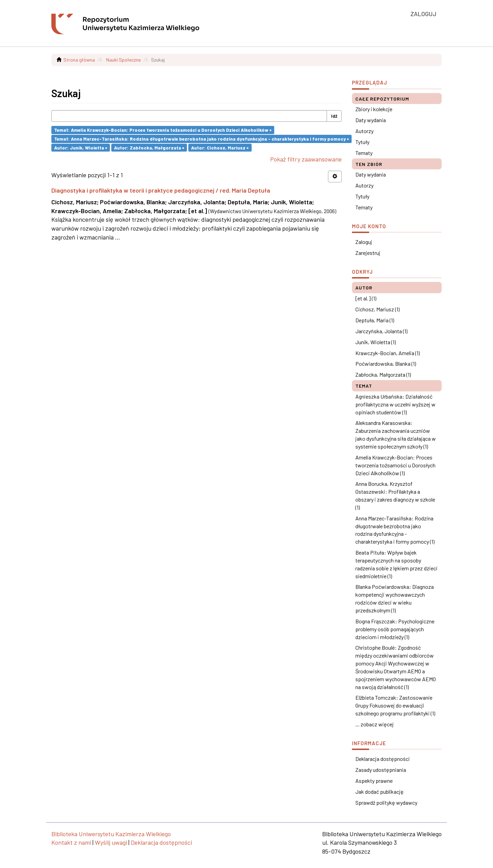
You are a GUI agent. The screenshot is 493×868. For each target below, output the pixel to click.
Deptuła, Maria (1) (375, 320)
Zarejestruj (368, 253)
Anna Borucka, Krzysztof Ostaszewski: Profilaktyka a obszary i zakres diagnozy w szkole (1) (395, 495)
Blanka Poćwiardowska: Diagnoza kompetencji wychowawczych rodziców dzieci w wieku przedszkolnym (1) (395, 598)
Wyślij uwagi (111, 842)
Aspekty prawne (374, 781)
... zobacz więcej (375, 724)
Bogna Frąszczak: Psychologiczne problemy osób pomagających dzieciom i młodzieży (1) (395, 629)
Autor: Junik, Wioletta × (81, 147)
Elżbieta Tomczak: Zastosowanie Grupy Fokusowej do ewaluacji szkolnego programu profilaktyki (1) (395, 705)
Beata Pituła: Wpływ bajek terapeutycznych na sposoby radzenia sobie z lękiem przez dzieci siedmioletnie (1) (396, 564)
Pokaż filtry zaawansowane (306, 159)
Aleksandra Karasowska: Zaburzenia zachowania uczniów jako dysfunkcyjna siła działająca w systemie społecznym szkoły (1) (396, 435)
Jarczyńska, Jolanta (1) (381, 331)
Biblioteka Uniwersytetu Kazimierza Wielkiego (111, 834)
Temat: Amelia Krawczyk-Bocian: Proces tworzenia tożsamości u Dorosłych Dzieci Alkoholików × (163, 130)
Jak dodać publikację (380, 792)
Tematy (364, 153)
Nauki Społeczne (123, 60)
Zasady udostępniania (381, 770)
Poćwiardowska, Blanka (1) (386, 364)
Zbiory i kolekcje (374, 109)
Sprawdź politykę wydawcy (386, 802)
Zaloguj (364, 242)
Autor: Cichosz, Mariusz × (220, 147)
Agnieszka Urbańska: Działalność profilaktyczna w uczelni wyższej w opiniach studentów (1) (395, 404)
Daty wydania (371, 120)
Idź (334, 116)
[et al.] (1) (366, 298)
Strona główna (79, 60)
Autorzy (364, 131)
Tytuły (362, 142)
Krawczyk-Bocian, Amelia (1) (388, 353)
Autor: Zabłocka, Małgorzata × (149, 147)
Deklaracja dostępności (383, 759)
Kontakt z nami (71, 842)
